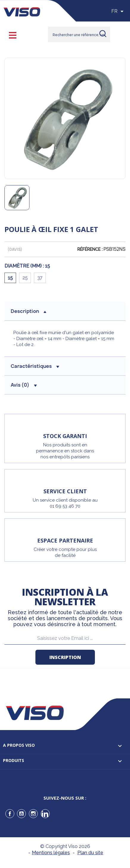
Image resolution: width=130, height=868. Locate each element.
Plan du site (90, 853)
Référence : (90, 249)
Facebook (10, 814)
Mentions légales (51, 853)
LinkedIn (45, 814)
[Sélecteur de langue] (118, 11)
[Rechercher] (79, 34)
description (29, 311)
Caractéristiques (35, 366)
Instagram (33, 814)
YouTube (21, 814)
